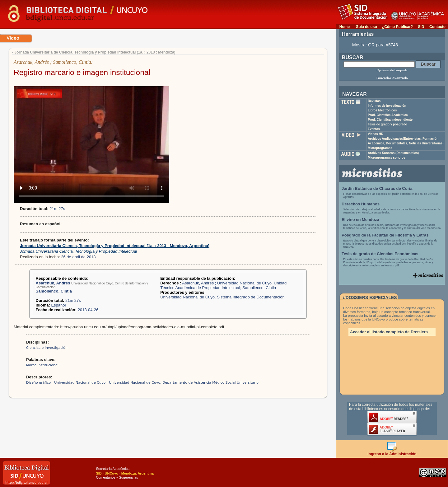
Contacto (437, 27)
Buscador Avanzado (392, 78)
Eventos (374, 129)
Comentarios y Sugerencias (117, 477)
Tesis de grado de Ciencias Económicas (380, 254)
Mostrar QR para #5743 (375, 45)
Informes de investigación (387, 106)
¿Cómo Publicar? (397, 27)
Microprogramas (380, 148)
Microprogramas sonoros (387, 158)
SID (421, 27)
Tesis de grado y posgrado (387, 124)
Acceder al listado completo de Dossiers (389, 332)
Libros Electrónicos (382, 110)
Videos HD (376, 134)
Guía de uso (366, 27)
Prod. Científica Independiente (390, 120)
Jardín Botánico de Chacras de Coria (377, 188)
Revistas (374, 101)
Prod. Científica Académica (388, 115)
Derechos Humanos (361, 204)
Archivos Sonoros (393, 153)
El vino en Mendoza (360, 220)
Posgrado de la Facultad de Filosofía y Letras (385, 235)
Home (345, 27)
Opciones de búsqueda (392, 70)
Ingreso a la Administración (392, 452)
